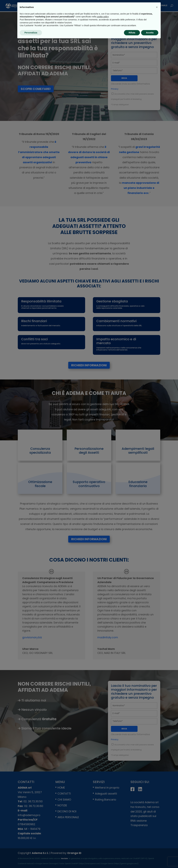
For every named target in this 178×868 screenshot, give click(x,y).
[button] (157, 7)
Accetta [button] (150, 33)
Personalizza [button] (31, 33)
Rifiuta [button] (132, 33)
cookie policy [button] (103, 17)
